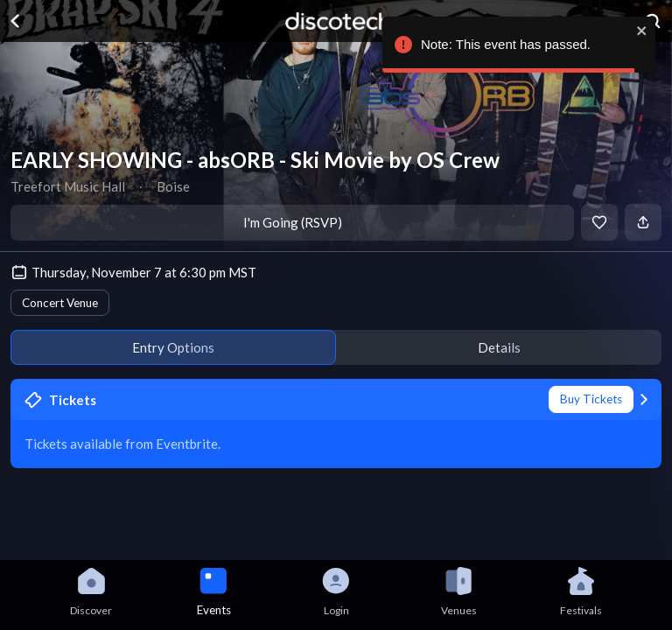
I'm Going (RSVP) (293, 222)
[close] (642, 31)
